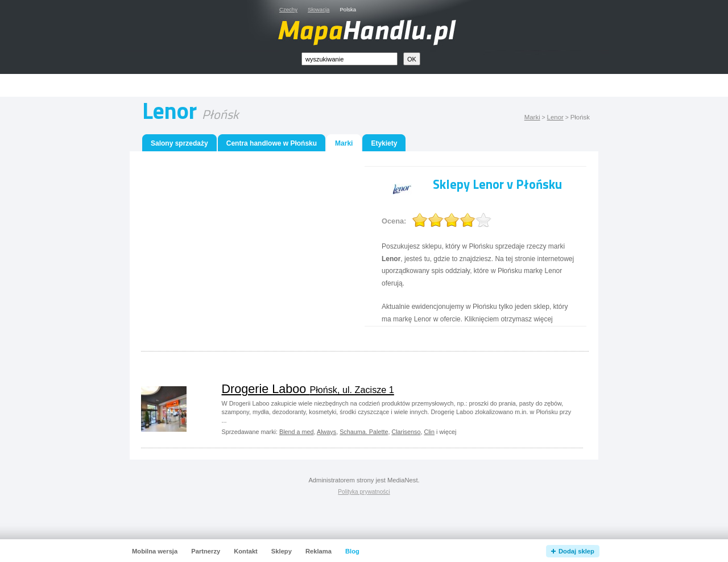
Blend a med (297, 432)
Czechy (288, 9)
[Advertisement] (377, 86)
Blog (352, 551)
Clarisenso (406, 432)
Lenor (555, 117)
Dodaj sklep (576, 551)
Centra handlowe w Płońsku (272, 143)
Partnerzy (206, 551)
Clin (429, 432)
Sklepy (282, 551)
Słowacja (318, 9)
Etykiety (384, 143)
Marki (532, 117)
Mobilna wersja (155, 551)
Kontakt (246, 551)
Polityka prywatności (364, 492)
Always (326, 432)
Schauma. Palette (364, 432)
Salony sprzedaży (179, 143)
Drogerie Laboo (308, 389)
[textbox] (349, 59)
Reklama (318, 551)
